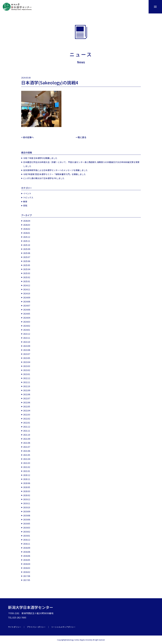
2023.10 (27, 342)
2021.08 (27, 443)
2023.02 (27, 370)
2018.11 (27, 544)
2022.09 (27, 390)
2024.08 (27, 301)
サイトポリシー (15, 627)
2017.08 (27, 576)
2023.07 (27, 354)
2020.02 (27, 495)
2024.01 (27, 330)
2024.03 (27, 322)
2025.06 (27, 261)
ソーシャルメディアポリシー (63, 627)
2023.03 (27, 366)
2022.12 (27, 378)
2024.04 (27, 317)
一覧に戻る (81, 137)
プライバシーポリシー (36, 627)
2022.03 (27, 414)
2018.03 (27, 568)
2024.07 (27, 305)
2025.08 (27, 253)
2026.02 (27, 229)
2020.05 (27, 487)
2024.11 (27, 289)
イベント (27, 193)
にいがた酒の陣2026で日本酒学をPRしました (44, 178)
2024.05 (27, 313)
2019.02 (27, 531)
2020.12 (27, 475)
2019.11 (27, 503)
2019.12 (27, 499)
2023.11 (27, 338)
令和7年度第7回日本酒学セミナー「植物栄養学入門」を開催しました (54, 174)
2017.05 (27, 580)
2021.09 (27, 439)
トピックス (28, 197)
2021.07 (27, 447)
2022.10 (27, 386)
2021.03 (27, 463)
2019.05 (27, 523)
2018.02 (27, 572)
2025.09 (27, 249)
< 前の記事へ (27, 137)
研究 (25, 205)
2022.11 (27, 382)
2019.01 (27, 535)
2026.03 (27, 225)
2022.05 (27, 406)
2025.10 (27, 245)
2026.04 (27, 221)
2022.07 (27, 398)
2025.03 (27, 273)
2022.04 (27, 410)
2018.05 (27, 560)
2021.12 (27, 426)
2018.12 (27, 540)
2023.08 (27, 350)
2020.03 (27, 491)
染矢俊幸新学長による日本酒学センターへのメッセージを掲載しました (55, 170)
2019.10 (27, 507)
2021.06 (27, 451)
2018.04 (27, 564)
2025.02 (27, 277)
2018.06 (27, 556)
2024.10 (27, 293)
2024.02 (27, 326)
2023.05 (27, 358)
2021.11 (27, 431)
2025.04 (27, 269)
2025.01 (27, 281)
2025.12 (27, 237)
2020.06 (27, 483)
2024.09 (27, 297)
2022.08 (27, 394)
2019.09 (27, 511)
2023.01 (27, 374)
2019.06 (27, 519)
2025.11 (27, 241)
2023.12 (27, 334)
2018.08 (27, 552)
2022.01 (27, 422)
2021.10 (27, 435)
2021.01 (27, 471)
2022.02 (27, 418)
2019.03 (27, 527)
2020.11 (27, 479)
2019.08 (27, 515)
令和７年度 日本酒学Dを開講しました (40, 158)
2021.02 (27, 467)
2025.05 (27, 265)
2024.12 (27, 285)
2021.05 (27, 455)
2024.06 (27, 309)
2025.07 (27, 257)
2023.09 (27, 346)
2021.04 (27, 459)
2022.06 (27, 402)
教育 (25, 201)
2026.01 (27, 233)
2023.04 (27, 362)
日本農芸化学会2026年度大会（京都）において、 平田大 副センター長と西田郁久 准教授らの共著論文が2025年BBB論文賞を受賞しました (81, 164)
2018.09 (27, 548)
